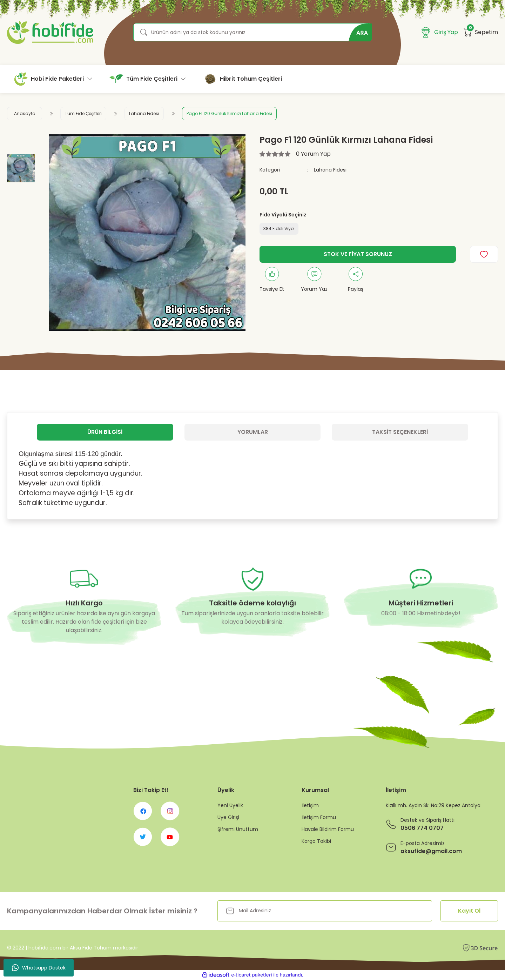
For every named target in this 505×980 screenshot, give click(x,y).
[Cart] (481, 32)
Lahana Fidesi (330, 170)
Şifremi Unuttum (238, 829)
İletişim (310, 805)
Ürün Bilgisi (105, 432)
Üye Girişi (228, 817)
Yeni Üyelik (230, 805)
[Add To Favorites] (484, 254)
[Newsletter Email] (325, 911)
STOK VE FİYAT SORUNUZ (358, 254)
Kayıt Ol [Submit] (469, 911)
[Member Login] (440, 32)
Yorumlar (253, 432)
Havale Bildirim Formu (328, 829)
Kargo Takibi (316, 841)
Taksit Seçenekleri (400, 432)
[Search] (252, 32)
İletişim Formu (319, 817)
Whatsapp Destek (39, 968)
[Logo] (50, 32)
